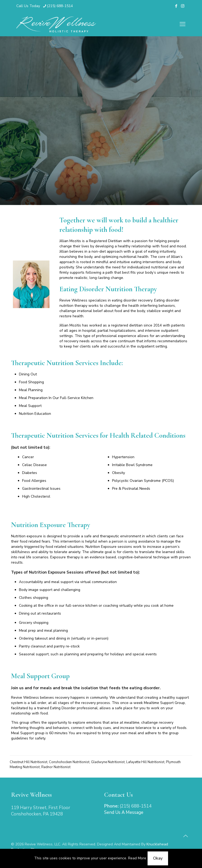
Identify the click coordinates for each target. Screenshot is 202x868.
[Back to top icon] (185, 836)
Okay (158, 858)
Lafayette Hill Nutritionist (145, 762)
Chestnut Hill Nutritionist (29, 762)
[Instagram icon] (183, 6)
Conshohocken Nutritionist (69, 762)
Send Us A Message (124, 812)
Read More (137, 858)
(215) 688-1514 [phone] (60, 6)
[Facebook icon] (176, 6)
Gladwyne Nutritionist (108, 762)
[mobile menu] (183, 24)
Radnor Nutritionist (56, 767)
